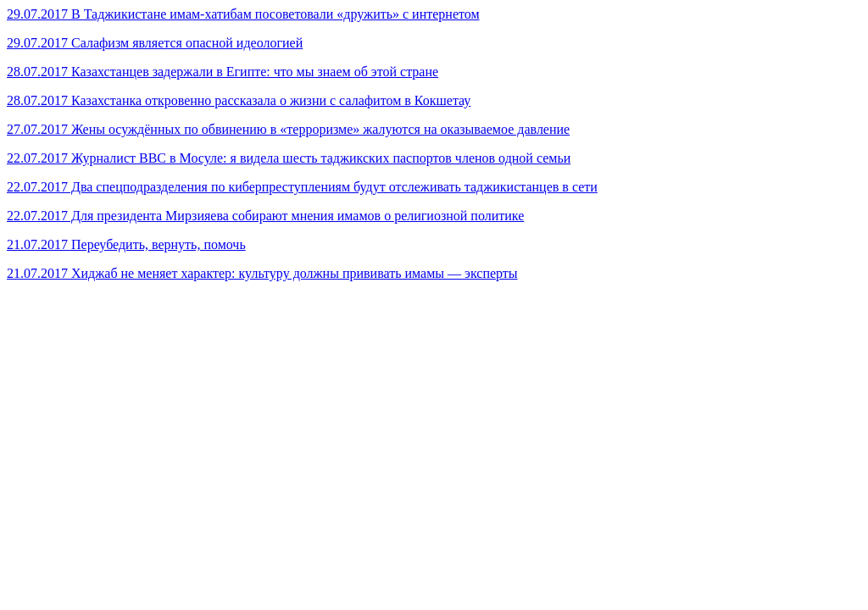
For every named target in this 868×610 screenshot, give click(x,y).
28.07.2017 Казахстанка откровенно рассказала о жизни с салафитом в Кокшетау (239, 100)
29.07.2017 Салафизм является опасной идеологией (155, 43)
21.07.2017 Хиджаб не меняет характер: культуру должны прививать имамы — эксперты (262, 273)
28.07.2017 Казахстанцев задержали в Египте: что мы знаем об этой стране (223, 72)
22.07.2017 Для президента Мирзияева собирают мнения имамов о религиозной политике (265, 216)
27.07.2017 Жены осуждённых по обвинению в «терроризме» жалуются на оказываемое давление (288, 129)
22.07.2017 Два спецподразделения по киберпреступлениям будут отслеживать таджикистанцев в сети (302, 187)
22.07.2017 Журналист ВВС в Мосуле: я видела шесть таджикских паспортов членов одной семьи (289, 158)
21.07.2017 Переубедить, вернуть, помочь (126, 244)
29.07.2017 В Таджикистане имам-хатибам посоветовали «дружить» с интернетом (243, 14)
